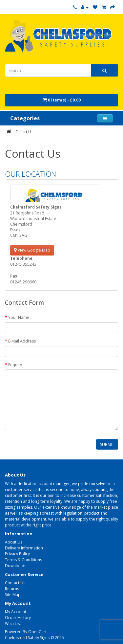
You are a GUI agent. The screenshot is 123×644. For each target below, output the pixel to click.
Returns (12, 589)
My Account (16, 612)
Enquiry (15, 365)
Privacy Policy (17, 554)
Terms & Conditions (23, 560)
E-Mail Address (22, 341)
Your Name (19, 317)
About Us (14, 542)
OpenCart (37, 632)
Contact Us (24, 132)
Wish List (13, 623)
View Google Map (32, 250)
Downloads (16, 566)
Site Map (13, 595)
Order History (18, 618)
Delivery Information (24, 548)
